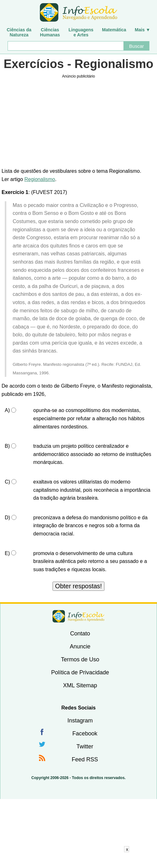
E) (7, 553)
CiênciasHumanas (50, 32)
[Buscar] (66, 46)
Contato (80, 634)
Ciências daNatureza (19, 32)
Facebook (85, 734)
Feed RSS (85, 759)
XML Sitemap (80, 685)
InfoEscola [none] (78, 616)
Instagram (80, 721)
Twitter (85, 746)
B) (7, 446)
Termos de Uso (80, 659)
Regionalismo (40, 179)
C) (7, 482)
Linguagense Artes (81, 32)
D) (7, 518)
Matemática (114, 30)
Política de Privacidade (80, 672)
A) (7, 410)
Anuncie (80, 646)
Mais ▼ (143, 30)
